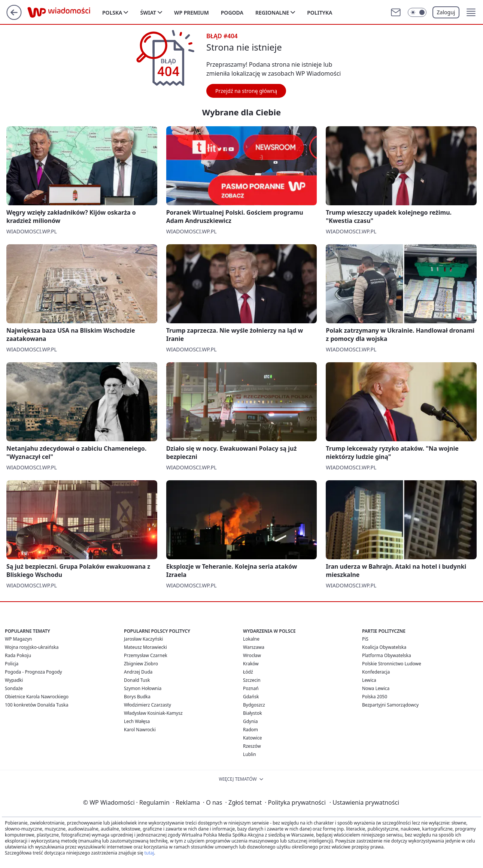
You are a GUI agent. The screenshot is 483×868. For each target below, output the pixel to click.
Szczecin (252, 680)
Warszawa (254, 647)
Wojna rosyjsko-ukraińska (32, 647)
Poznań (251, 688)
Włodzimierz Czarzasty (148, 705)
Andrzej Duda (138, 672)
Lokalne (251, 639)
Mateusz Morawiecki (145, 647)
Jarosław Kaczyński (143, 639)
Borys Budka (137, 697)
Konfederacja (376, 672)
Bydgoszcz (254, 705)
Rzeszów (252, 746)
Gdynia (250, 721)
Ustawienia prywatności (364, 802)
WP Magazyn (18, 639)
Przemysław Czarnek (146, 655)
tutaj (149, 853)
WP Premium (192, 13)
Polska (112, 13)
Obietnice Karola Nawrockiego (37, 697)
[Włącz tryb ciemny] (417, 12)
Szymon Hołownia (143, 688)
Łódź (248, 672)
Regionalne (272, 13)
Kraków (251, 664)
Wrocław (252, 655)
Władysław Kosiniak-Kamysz (153, 713)
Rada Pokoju (18, 655)
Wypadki (14, 680)
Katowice (253, 738)
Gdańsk (251, 697)
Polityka (320, 13)
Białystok (253, 713)
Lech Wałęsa (137, 721)
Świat (148, 13)
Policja (12, 664)
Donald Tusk (137, 680)
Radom (250, 730)
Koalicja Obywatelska (384, 647)
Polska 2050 (375, 697)
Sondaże (14, 688)
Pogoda (232, 13)
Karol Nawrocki (140, 730)
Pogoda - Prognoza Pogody (34, 672)
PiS (365, 639)
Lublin (250, 754)
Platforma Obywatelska (387, 655)
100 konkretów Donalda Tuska (37, 705)
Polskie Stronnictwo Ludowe (392, 664)
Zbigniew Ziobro (141, 664)
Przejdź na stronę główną (246, 91)
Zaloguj (446, 12)
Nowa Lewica (376, 688)
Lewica (369, 680)
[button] (471, 12)
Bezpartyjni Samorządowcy (390, 705)
